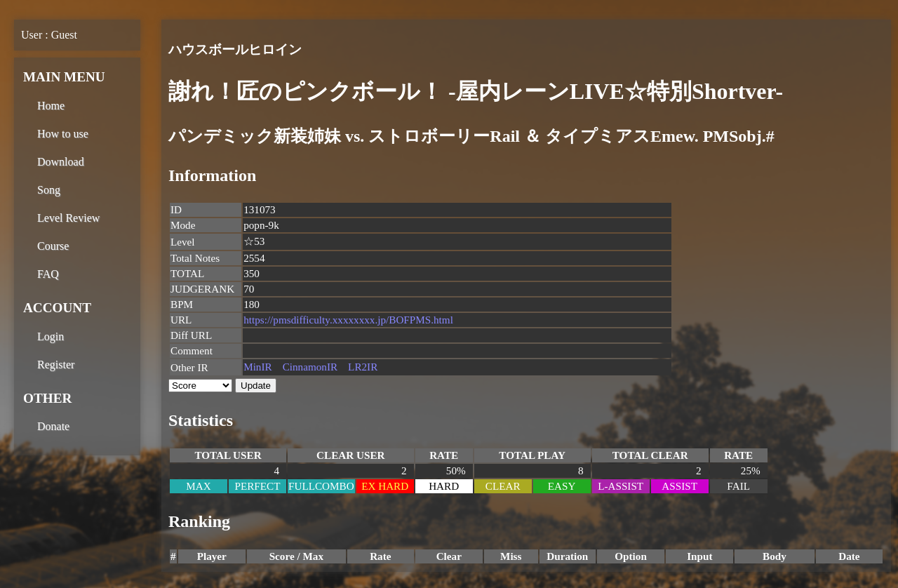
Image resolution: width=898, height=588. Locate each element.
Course (53, 246)
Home (51, 106)
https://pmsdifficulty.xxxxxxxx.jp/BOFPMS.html (348, 320)
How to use (63, 134)
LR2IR (363, 367)
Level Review (68, 218)
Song (49, 190)
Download (61, 162)
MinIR (258, 367)
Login (51, 336)
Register (56, 365)
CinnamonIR (310, 367)
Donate (53, 426)
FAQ (48, 274)
